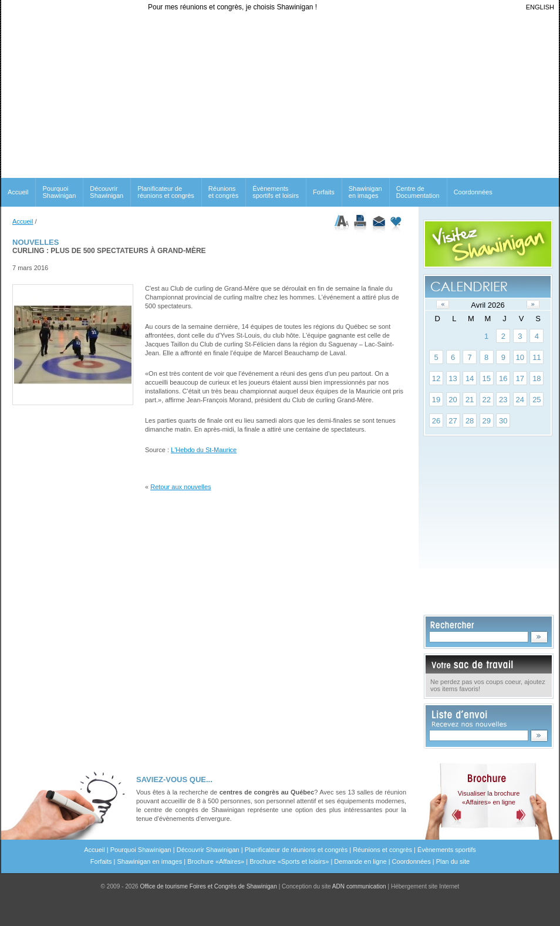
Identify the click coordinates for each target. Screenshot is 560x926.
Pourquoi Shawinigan (59, 192)
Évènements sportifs (447, 850)
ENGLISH (540, 7)
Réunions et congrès (382, 850)
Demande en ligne (360, 861)
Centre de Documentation (418, 192)
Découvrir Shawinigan (107, 192)
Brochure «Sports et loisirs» (289, 861)
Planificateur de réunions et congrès (166, 192)
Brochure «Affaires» (216, 861)
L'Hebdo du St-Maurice (204, 450)
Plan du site (453, 861)
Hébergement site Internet (425, 886)
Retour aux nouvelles (181, 487)
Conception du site (334, 886)
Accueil (18, 192)
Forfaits (324, 192)
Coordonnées (473, 192)
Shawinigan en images (365, 192)
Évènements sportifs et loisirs (276, 192)
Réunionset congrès (223, 192)
